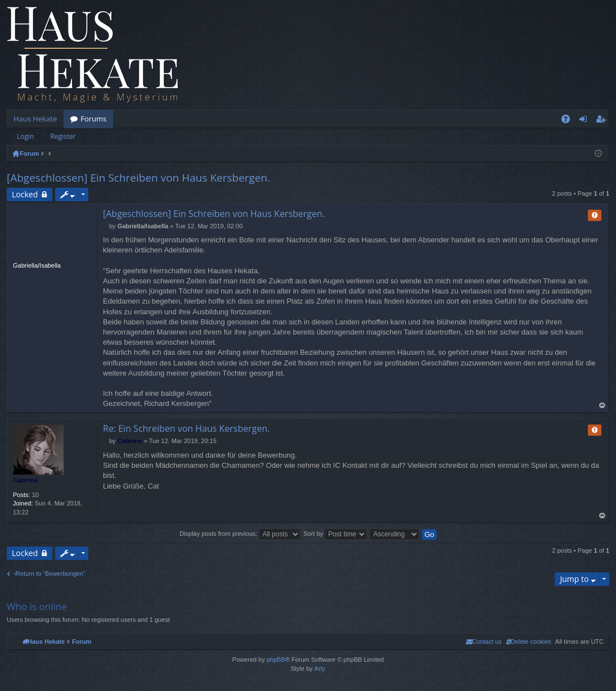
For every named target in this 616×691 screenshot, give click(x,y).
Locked (25, 194)
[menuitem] (529, 642)
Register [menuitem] (603, 121)
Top (602, 406)
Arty (320, 669)
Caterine (25, 480)
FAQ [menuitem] (569, 121)
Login (25, 136)
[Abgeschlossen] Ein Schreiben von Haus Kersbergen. (138, 178)
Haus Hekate (35, 119)
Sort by (335, 534)
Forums (93, 119)
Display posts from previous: (240, 534)
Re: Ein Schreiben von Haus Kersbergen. (186, 428)
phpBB (276, 660)
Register (63, 136)
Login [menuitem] (585, 121)
